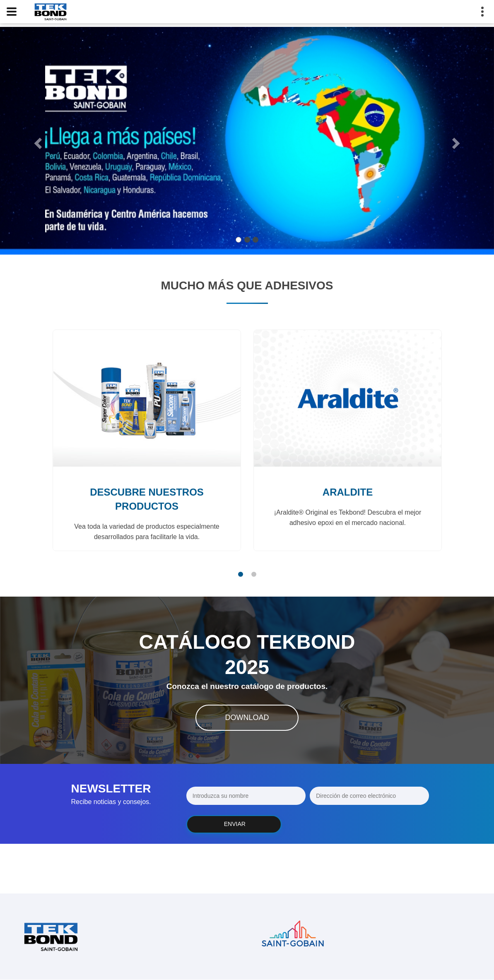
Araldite (347, 492)
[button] (37, 141)
